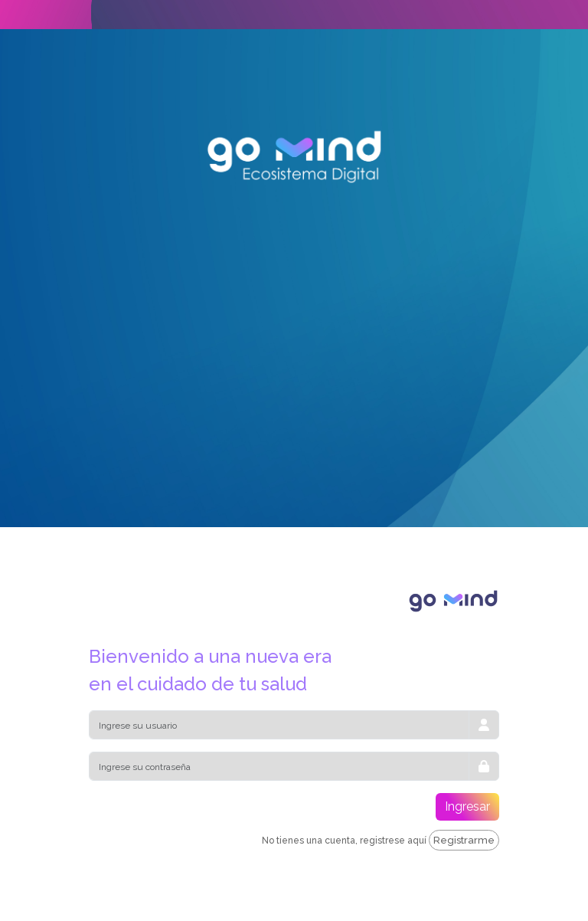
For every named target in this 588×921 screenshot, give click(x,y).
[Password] (279, 766)
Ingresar (467, 806)
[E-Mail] (279, 725)
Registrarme (464, 840)
